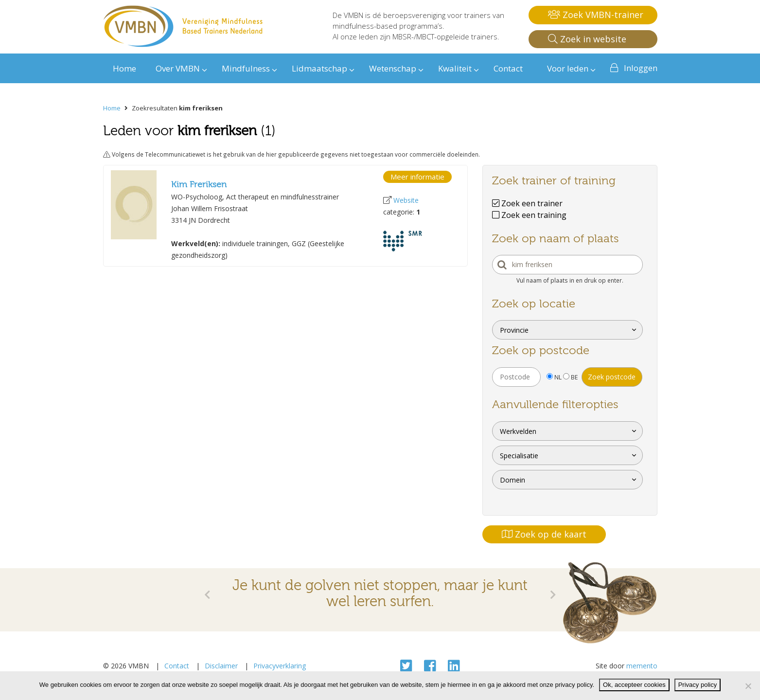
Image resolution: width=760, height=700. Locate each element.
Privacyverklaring (280, 666)
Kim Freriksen (199, 185)
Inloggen (641, 68)
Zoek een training (529, 215)
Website (406, 200)
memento (642, 666)
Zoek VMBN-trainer (596, 15)
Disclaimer (221, 666)
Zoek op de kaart (544, 534)
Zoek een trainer (527, 203)
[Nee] (748, 686)
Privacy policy (698, 685)
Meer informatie (417, 177)
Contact (177, 666)
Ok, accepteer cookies (634, 685)
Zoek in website (587, 39)
